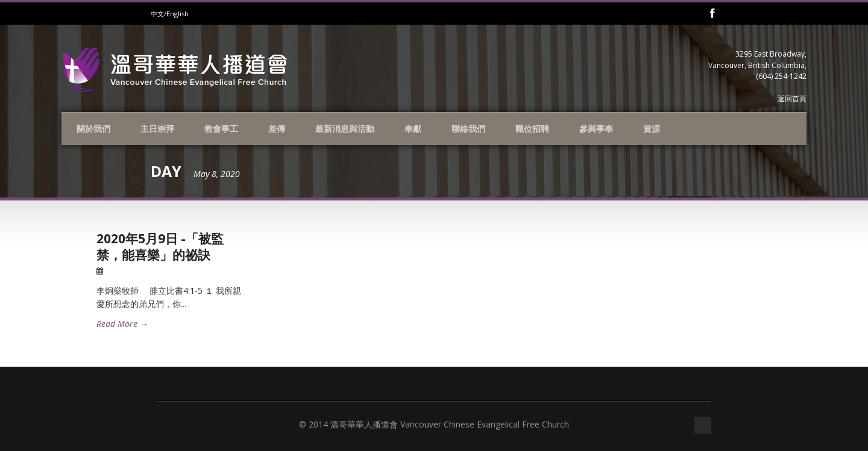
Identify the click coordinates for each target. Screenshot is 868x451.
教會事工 (221, 129)
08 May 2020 (129, 271)
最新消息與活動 (345, 129)
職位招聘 (532, 129)
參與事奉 (596, 129)
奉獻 (413, 129)
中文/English (170, 14)
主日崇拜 (157, 129)
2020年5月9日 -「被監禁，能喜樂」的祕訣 (160, 247)
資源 (652, 129)
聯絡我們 (468, 129)
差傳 (277, 129)
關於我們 (93, 129)
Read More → (122, 324)
